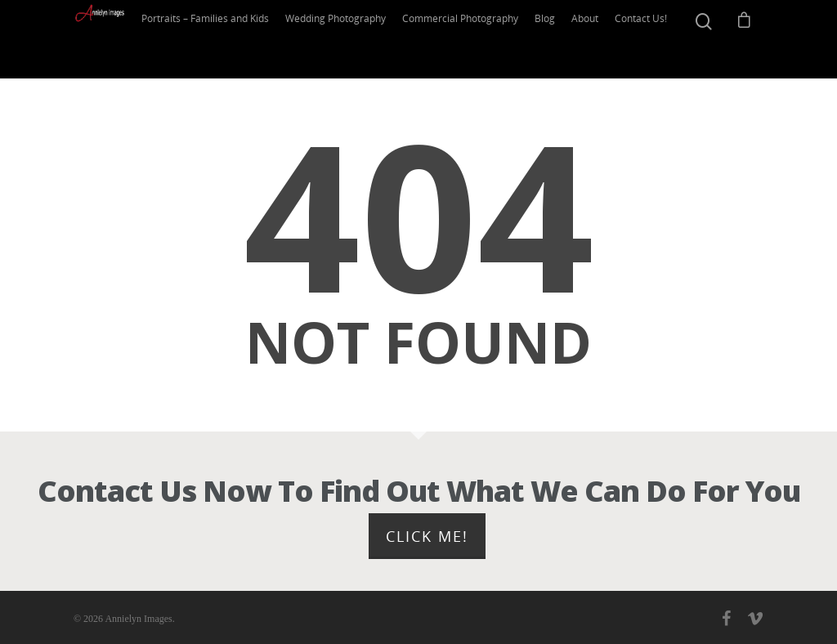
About (595, 39)
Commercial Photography (473, 39)
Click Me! (427, 536)
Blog (555, 39)
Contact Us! (650, 39)
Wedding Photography (352, 39)
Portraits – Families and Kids (225, 39)
